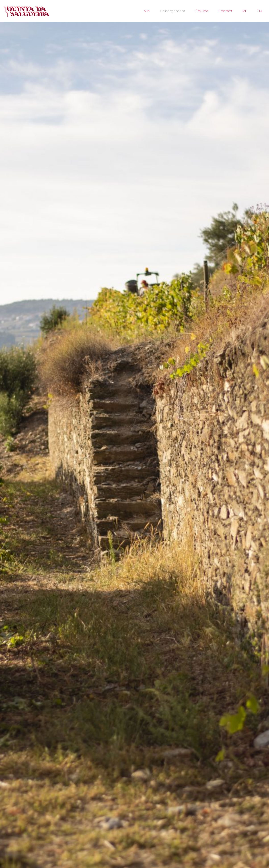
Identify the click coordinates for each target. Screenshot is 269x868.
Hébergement (173, 11)
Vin (147, 11)
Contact (225, 11)
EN (259, 11)
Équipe (202, 11)
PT (244, 11)
